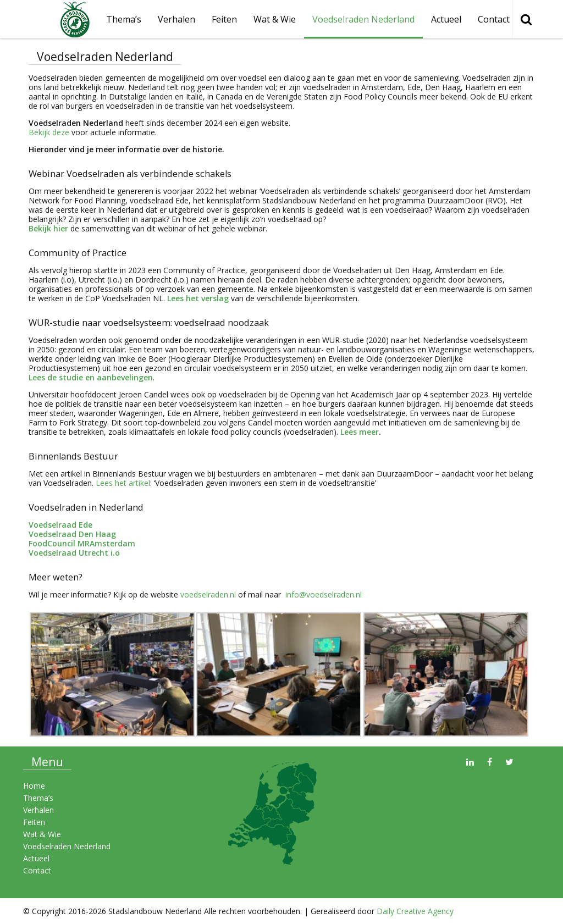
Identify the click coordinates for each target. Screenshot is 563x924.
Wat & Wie (275, 19)
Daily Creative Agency (415, 911)
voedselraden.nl (208, 594)
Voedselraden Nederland (363, 19)
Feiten (224, 19)
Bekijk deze (49, 132)
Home (34, 786)
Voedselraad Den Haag (72, 534)
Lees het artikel (122, 483)
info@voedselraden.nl (322, 594)
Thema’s (38, 798)
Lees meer (360, 432)
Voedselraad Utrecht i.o (74, 553)
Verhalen (176, 19)
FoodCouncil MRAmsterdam (82, 543)
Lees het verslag (198, 298)
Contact (494, 19)
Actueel (446, 19)
